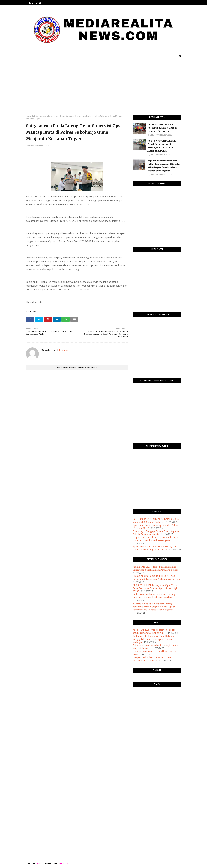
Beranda (30, 116)
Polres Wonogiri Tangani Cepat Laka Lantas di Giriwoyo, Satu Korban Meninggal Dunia (162, 146)
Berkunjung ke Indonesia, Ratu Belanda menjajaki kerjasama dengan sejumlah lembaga (153, 639)
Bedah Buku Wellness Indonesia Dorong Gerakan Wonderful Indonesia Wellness (154, 596)
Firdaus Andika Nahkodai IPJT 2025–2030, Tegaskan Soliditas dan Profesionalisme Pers (156, 577)
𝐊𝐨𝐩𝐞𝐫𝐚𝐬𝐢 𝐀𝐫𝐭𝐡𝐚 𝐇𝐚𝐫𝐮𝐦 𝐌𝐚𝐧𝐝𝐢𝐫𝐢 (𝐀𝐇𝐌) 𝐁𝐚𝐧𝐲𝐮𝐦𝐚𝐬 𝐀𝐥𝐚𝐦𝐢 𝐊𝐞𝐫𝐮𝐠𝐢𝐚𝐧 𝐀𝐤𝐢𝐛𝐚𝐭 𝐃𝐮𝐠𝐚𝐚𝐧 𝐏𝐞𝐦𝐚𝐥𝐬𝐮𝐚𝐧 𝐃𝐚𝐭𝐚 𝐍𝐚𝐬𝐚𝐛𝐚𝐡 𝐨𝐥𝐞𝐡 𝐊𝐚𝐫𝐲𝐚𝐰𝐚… (164, 166)
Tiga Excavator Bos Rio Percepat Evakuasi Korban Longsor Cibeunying (162, 128)
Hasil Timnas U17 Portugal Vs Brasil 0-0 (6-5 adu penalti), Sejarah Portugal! (156, 520)
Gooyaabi (64, 864)
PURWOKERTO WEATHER (157, 702)
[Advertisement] (103, 90)
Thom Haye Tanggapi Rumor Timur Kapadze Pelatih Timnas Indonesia (156, 533)
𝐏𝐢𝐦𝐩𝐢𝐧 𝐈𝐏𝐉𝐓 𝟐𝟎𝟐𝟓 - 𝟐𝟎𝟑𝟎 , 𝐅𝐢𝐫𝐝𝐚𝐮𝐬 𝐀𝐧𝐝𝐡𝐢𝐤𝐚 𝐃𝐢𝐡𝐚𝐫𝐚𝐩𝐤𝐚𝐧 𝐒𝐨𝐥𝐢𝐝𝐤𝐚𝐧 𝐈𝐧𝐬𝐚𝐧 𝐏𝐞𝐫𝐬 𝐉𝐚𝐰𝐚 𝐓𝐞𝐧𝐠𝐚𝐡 (155, 568)
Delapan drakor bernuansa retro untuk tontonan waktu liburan (153, 659)
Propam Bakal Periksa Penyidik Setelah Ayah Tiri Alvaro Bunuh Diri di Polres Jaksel (156, 539)
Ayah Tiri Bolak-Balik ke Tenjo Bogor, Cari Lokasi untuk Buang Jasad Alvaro (155, 548)
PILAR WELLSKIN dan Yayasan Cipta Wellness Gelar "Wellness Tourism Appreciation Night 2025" (157, 588)
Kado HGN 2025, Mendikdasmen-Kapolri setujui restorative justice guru (154, 631)
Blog (39, 864)
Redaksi (63, 350)
